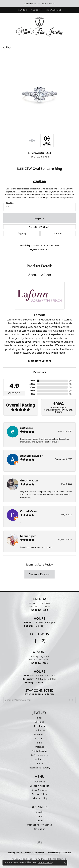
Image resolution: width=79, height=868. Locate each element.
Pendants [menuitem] (40, 726)
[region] (39, 94)
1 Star (32, 394)
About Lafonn (39, 275)
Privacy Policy (39, 798)
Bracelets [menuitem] (39, 734)
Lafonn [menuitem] (39, 821)
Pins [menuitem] (39, 743)
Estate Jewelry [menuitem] (40, 751)
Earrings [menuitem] (39, 722)
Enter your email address (39, 694)
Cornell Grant (29, 511)
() (70, 381)
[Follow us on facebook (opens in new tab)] (35, 641)
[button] (22, 10)
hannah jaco (28, 536)
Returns (58, 233)
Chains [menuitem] (40, 763)
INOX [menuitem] (39, 816)
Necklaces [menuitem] (39, 730)
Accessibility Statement (59, 853)
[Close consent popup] (65, 863)
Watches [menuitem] (39, 747)
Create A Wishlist (40, 786)
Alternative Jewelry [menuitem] (39, 768)
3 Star (32, 387)
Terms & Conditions (35, 853)
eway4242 (27, 428)
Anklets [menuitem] (39, 759)
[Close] (75, 4)
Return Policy (39, 794)
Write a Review (39, 574)
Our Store (39, 782)
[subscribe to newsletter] (71, 700)
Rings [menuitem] (40, 718)
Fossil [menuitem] (39, 812)
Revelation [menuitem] (40, 829)
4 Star (32, 384)
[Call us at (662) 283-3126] (40, 663)
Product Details (40, 266)
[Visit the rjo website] (40, 843)
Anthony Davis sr (31, 456)
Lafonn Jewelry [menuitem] (39, 755)
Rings (8, 47)
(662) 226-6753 (39, 156)
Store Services (39, 790)
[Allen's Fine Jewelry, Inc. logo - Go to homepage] (40, 27)
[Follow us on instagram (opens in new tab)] (43, 641)
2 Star (32, 391)
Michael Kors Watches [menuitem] (39, 825)
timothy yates (29, 480)
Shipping (21, 233)
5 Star (32, 381)
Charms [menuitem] (39, 738)
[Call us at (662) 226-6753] (40, 610)
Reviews (39, 372)
